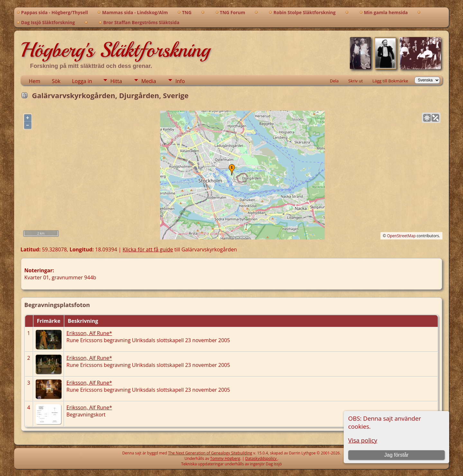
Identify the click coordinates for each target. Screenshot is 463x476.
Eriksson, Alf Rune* (89, 333)
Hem (35, 81)
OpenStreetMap (401, 236)
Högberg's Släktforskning (115, 50)
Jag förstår (396, 455)
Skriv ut (355, 81)
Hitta (116, 81)
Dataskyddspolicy (261, 458)
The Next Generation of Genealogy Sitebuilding (210, 453)
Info (180, 81)
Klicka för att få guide (148, 249)
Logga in (82, 81)
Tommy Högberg (225, 458)
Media (149, 81)
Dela (334, 81)
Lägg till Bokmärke (390, 81)
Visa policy (363, 440)
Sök (56, 81)
